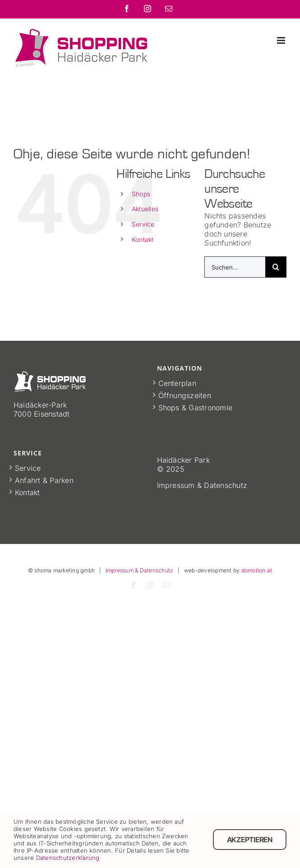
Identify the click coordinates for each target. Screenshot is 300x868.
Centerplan (177, 383)
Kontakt (143, 239)
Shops (141, 194)
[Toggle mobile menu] (282, 40)
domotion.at (257, 570)
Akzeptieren (250, 840)
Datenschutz (226, 485)
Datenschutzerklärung (68, 858)
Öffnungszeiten (185, 395)
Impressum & (181, 485)
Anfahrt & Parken (44, 480)
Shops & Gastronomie (196, 408)
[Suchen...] (235, 267)
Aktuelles (145, 209)
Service (143, 224)
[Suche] (276, 267)
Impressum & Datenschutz (140, 570)
